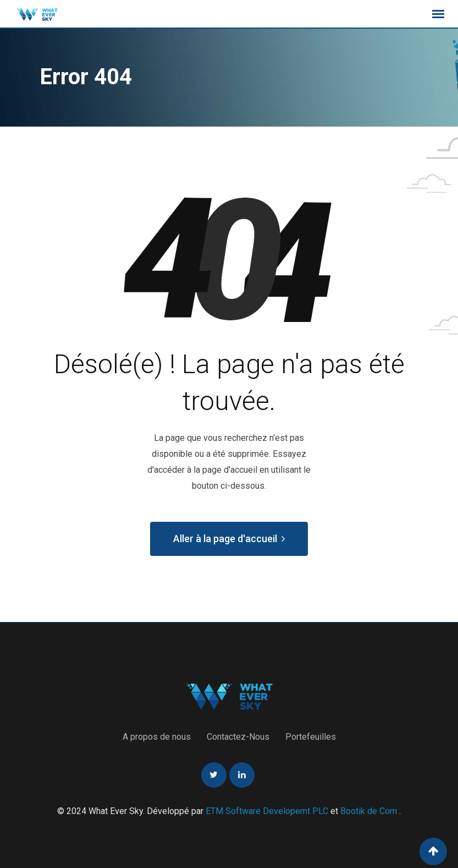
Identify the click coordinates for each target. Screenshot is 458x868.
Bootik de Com (369, 811)
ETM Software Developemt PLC (268, 811)
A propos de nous (157, 737)
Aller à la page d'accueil (229, 539)
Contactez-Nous (238, 737)
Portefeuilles (311, 737)
